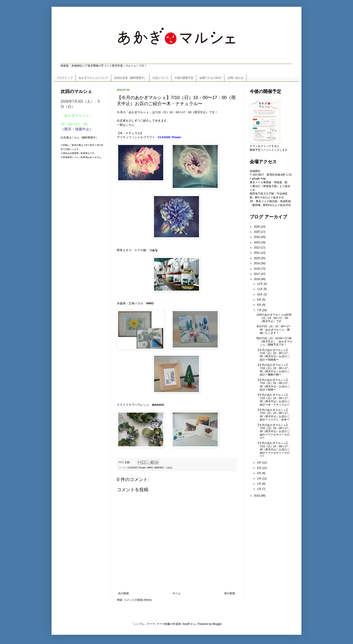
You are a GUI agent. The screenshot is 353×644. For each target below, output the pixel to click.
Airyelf (186, 624)
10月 (260, 294)
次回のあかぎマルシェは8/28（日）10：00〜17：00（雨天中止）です (274, 318)
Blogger (217, 624)
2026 (257, 227)
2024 (257, 237)
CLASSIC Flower (137, 468)
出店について (161, 78)
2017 (257, 274)
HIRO (150, 303)
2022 (257, 248)
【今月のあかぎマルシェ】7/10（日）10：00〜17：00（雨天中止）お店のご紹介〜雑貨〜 (273, 385)
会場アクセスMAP (210, 78)
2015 (257, 496)
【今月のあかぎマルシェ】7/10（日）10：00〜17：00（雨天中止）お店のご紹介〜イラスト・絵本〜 (273, 415)
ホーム (176, 593)
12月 (260, 284)
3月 (260, 479)
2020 (257, 258)
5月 (260, 468)
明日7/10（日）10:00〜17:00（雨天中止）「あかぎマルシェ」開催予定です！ (274, 342)
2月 (260, 484)
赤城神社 (255, 171)
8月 (260, 305)
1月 (260, 489)
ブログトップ (65, 78)
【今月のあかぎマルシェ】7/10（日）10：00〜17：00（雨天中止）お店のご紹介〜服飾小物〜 (273, 370)
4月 (260, 473)
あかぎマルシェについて (93, 78)
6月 (260, 463)
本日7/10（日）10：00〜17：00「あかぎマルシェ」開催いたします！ (274, 330)
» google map (258, 179)
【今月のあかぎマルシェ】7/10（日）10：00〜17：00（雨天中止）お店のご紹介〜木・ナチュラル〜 (273, 400)
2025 (257, 232)
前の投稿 (230, 593)
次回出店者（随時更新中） (130, 78)
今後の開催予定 (184, 78)
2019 (257, 263)
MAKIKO (158, 405)
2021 (257, 253)
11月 (260, 289)
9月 (260, 300)
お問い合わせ (235, 78)
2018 (257, 269)
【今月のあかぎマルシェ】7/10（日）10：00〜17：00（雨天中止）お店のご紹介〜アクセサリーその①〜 (273, 450)
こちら (130, 125)
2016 (257, 279)
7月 (260, 310)
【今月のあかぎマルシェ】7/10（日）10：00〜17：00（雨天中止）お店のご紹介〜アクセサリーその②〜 (273, 432)
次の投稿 (123, 593)
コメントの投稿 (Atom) (138, 600)
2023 (257, 242)
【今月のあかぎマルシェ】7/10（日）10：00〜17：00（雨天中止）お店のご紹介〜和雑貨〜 (273, 355)
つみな (153, 250)
